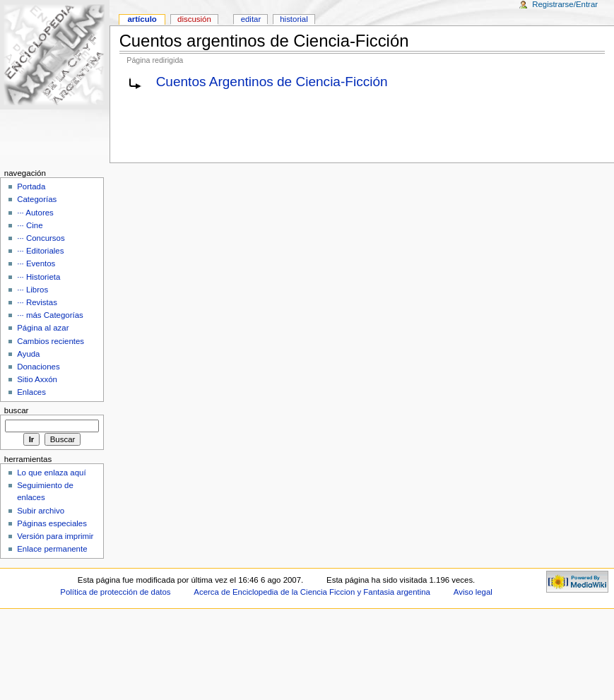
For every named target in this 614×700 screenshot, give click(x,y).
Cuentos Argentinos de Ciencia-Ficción (272, 82)
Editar (251, 19)
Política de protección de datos (115, 592)
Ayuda (28, 354)
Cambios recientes (51, 341)
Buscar (17, 410)
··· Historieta (39, 277)
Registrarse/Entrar (565, 4)
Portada (31, 186)
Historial (294, 19)
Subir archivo (41, 511)
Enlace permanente (52, 549)
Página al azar (43, 328)
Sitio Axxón (37, 379)
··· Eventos (36, 263)
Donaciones (39, 367)
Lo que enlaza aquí (51, 473)
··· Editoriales (40, 251)
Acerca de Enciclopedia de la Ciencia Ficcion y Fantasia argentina (312, 592)
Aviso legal (473, 592)
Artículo (142, 19)
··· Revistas (37, 302)
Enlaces (31, 392)
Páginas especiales (52, 523)
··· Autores (35, 213)
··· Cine (30, 225)
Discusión (194, 19)
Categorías (37, 199)
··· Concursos (41, 238)
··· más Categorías (50, 315)
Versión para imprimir (55, 536)
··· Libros (33, 290)
